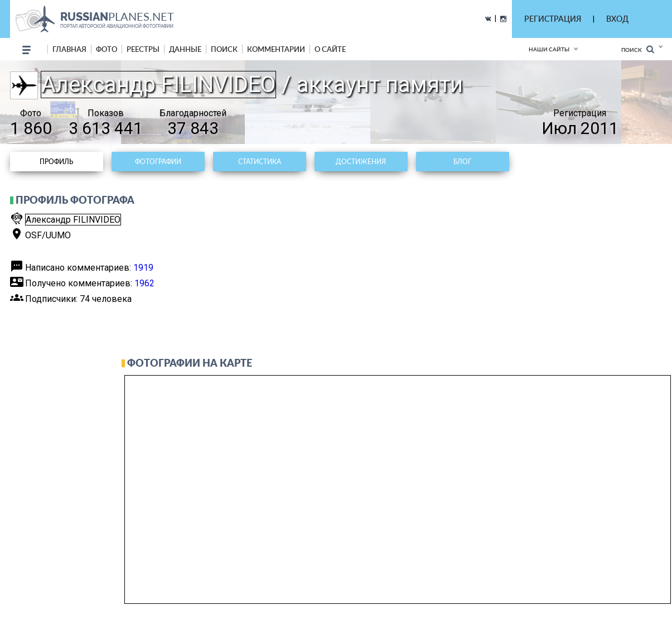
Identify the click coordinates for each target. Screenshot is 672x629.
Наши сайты (549, 49)
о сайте (330, 49)
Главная (69, 49)
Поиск (638, 49)
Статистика (260, 162)
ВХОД (617, 19)
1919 (143, 268)
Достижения (361, 162)
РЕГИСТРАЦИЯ (553, 19)
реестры (143, 49)
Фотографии (158, 162)
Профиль (56, 162)
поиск (224, 49)
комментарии (276, 49)
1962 (144, 283)
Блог (462, 162)
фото (107, 49)
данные (185, 49)
